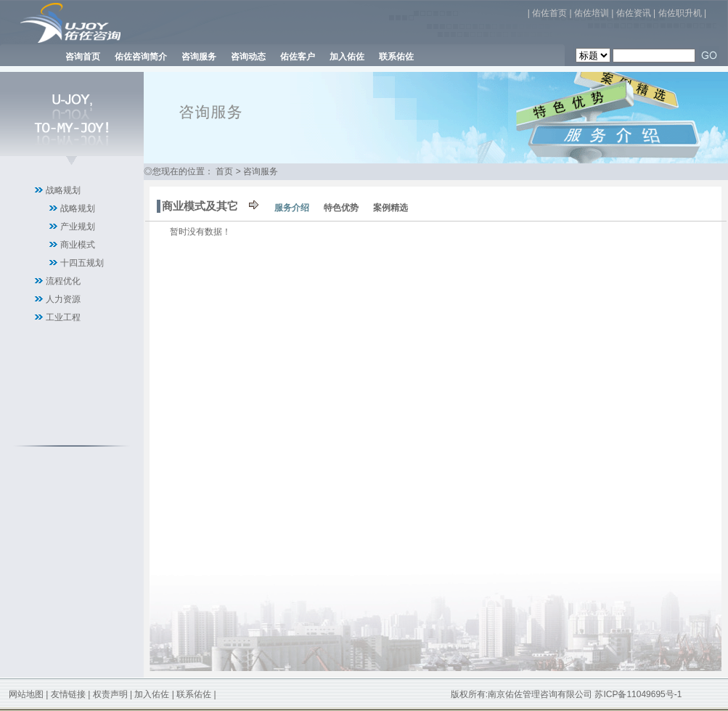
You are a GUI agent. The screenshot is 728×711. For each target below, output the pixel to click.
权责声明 (110, 694)
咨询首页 (83, 57)
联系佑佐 (396, 57)
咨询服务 (199, 57)
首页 (224, 171)
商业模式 (78, 245)
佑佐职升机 (680, 13)
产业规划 (78, 227)
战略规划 (63, 190)
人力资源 (63, 299)
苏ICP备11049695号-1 (638, 694)
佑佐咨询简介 (141, 57)
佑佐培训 (592, 13)
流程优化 (63, 281)
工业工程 (63, 317)
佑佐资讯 (634, 13)
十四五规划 (82, 263)
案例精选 (390, 208)
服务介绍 (292, 208)
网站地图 (26, 694)
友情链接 (68, 694)
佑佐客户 (298, 57)
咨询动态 (248, 57)
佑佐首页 (549, 13)
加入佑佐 (347, 57)
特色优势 (341, 208)
